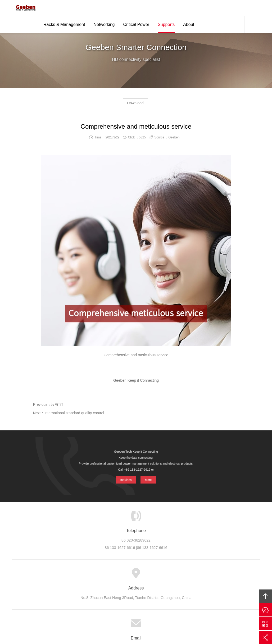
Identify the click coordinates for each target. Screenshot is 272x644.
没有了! (57, 407)
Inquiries (126, 478)
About (189, 26)
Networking (104, 26)
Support (135, 576)
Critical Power (136, 26)
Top (265, 596)
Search (252, 25)
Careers (171, 576)
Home (62, 576)
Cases (116, 576)
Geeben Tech (24, 8)
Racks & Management (64, 26)
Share (265, 637)
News (153, 576)
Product (97, 576)
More (148, 478)
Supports (166, 26)
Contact (237, 25)
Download (135, 105)
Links (209, 576)
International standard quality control (74, 415)
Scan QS (265, 624)
